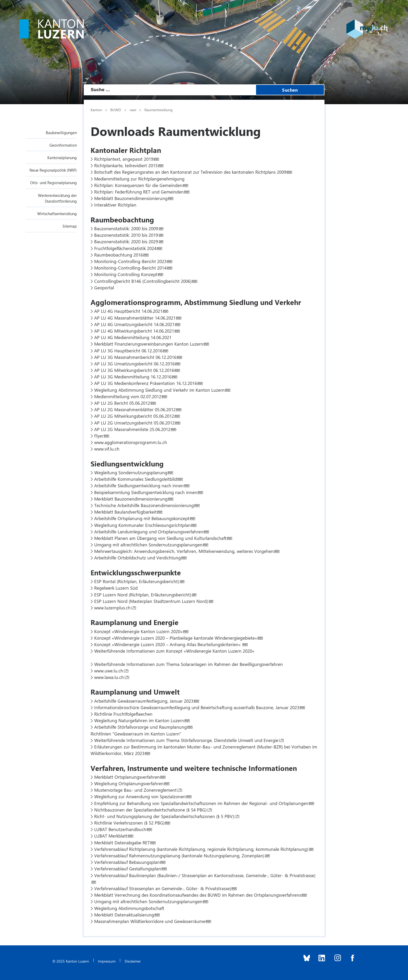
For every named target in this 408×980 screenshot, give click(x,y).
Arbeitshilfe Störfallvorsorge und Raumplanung (141, 727)
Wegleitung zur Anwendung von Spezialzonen (140, 796)
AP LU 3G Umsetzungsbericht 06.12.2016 (134, 364)
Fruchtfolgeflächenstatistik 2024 (125, 248)
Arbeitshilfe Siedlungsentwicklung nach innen (139, 485)
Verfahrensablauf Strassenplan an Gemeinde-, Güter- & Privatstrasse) (163, 888)
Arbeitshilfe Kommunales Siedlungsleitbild (136, 479)
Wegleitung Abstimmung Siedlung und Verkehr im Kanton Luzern (159, 390)
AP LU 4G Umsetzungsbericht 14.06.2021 (134, 324)
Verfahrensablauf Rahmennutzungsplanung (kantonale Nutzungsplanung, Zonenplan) (179, 856)
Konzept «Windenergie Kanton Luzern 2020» (138, 631)
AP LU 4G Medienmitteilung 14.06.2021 (133, 337)
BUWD (116, 110)
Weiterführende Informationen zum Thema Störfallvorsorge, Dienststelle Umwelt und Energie (186, 740)
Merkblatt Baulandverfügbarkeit (125, 512)
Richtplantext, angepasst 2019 (124, 159)
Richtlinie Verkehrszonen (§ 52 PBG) (129, 823)
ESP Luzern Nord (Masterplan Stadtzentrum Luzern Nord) (151, 601)
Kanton (96, 110)
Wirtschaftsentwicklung (57, 214)
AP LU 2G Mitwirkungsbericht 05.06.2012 (134, 416)
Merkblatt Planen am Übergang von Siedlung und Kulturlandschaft (160, 538)
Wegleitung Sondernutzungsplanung (131, 472)
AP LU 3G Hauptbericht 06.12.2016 (128, 351)
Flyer (99, 436)
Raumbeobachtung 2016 (119, 255)
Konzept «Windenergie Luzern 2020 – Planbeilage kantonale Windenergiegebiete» (176, 638)
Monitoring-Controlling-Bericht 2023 (130, 261)
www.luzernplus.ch (112, 608)
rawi (133, 110)
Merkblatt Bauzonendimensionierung (131, 198)
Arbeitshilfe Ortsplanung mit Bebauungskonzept (142, 518)
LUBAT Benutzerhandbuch (120, 829)
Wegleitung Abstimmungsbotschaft (129, 908)
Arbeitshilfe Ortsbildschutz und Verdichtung (138, 558)
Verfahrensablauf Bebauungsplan (127, 862)
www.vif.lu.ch (107, 449)
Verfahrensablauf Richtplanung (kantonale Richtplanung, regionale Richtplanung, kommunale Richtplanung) (201, 849)
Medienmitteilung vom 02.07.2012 (128, 396)
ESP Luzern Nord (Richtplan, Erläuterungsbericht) (143, 595)
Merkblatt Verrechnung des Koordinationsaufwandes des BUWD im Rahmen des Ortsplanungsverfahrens (198, 895)
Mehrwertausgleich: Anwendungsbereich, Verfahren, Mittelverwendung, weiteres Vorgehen (184, 551)
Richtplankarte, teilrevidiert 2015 (126, 165)
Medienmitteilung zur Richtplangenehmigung (139, 179)
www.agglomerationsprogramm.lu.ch (131, 442)
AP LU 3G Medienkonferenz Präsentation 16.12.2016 (146, 383)
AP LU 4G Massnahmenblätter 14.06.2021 (135, 318)
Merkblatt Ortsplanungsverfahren (127, 777)
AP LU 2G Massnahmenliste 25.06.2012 (132, 429)
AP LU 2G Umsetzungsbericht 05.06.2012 (134, 423)
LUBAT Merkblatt (111, 836)
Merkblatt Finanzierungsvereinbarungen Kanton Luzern (149, 344)
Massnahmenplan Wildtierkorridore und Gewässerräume (150, 921)
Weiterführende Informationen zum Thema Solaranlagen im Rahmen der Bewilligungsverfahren (189, 664)
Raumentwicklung (158, 110)
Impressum (107, 961)
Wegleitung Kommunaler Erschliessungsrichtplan (142, 525)
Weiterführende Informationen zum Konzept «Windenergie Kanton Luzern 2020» (174, 651)
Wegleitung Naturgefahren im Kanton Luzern (139, 720)
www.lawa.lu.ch (109, 677)
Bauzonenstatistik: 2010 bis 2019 (126, 235)
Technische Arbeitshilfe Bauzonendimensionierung (144, 505)
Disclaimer (133, 961)
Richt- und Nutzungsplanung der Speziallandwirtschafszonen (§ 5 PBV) (164, 816)
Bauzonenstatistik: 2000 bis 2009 (126, 228)
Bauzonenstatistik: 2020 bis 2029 (126, 241)
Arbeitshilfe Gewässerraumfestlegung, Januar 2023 (144, 701)
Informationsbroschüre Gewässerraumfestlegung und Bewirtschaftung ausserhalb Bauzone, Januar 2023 (197, 707)
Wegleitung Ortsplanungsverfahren (129, 783)
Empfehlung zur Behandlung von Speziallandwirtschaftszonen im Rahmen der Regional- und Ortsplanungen (201, 803)
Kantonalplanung (62, 158)
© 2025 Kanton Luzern (71, 961)
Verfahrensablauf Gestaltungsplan (128, 869)
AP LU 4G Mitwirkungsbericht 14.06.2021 (134, 331)
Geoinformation (63, 145)
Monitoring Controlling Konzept (126, 274)
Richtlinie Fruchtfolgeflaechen (123, 714)
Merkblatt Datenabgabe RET (122, 842)
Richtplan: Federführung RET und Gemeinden (139, 192)
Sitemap (70, 226)
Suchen (290, 90)
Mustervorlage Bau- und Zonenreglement (135, 790)
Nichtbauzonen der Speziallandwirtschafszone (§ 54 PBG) (150, 810)
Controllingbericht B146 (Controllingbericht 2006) (143, 281)
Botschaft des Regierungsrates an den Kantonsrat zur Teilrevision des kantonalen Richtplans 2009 (190, 172)
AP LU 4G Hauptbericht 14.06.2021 (128, 311)
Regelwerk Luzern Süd (116, 588)
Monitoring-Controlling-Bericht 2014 (130, 268)
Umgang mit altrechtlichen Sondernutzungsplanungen (148, 545)
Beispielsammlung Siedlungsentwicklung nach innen (146, 492)
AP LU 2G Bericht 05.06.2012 (122, 403)
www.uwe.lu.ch (109, 671)
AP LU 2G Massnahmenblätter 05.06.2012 (135, 409)
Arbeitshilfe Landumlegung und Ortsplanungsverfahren (149, 532)
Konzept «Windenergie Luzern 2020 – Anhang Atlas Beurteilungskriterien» (168, 644)
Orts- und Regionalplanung (53, 183)
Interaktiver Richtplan (115, 205)
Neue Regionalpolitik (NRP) (53, 170)
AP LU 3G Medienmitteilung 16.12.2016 (133, 377)
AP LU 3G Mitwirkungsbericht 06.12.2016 (134, 370)
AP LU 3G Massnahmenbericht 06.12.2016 (135, 357)
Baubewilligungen (61, 133)
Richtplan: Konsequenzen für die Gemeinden (138, 185)
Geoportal (104, 288)
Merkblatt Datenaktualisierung (124, 915)
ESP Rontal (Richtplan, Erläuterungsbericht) (137, 581)
